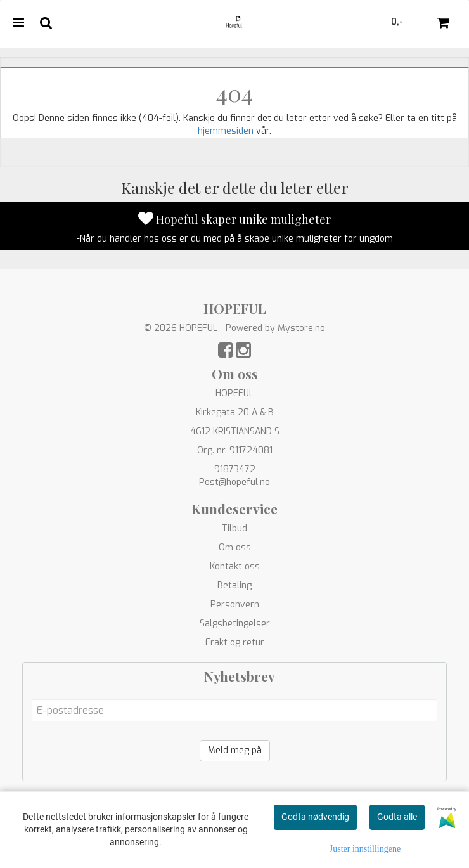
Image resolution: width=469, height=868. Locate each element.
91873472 (235, 470)
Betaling (234, 586)
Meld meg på (235, 750)
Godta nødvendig (315, 817)
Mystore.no (301, 328)
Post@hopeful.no (234, 482)
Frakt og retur (235, 643)
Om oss (235, 547)
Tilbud (234, 528)
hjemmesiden (226, 131)
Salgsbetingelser (235, 624)
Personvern (235, 605)
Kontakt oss (235, 567)
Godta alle (397, 817)
